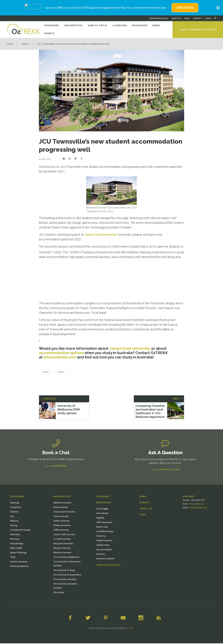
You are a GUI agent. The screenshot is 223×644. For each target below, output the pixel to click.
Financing (101, 537)
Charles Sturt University (64, 512)
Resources (104, 503)
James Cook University (100, 235)
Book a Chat (102, 528)
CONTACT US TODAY (170, 470)
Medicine (14, 522)
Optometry (15, 535)
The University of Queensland (67, 575)
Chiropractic (16, 508)
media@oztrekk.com (198, 508)
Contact (197, 18)
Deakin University (61, 522)
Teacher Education (19, 562)
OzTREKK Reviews (105, 532)
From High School (159, 18)
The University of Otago (64, 571)
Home (10, 44)
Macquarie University (63, 544)
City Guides (59, 593)
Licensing (103, 497)
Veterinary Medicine (19, 567)
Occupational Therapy (20, 531)
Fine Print (101, 555)
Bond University (61, 508)
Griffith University (61, 531)
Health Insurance (104, 541)
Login (208, 18)
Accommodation (104, 550)
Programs (17, 497)
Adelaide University (62, 503)
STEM (13, 558)
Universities (62, 497)
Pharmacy (15, 540)
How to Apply (102, 509)
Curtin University (61, 517)
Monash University (62, 549)
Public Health (16, 549)
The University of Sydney (65, 580)
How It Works (102, 514)
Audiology (15, 503)
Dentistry (14, 512)
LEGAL (131, 629)
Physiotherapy (17, 544)
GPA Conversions (104, 523)
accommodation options (61, 353)
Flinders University (62, 526)
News (25, 44)
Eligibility (100, 519)
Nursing (14, 526)
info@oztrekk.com (60, 357)
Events (144, 503)
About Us (176, 18)
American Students (105, 559)
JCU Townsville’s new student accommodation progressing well (73, 44)
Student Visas (103, 546)
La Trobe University (62, 540)
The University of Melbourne (66, 558)
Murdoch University (62, 553)
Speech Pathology (18, 553)
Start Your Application (198, 30)
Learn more (60, 467)
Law (12, 517)
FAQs (187, 18)
